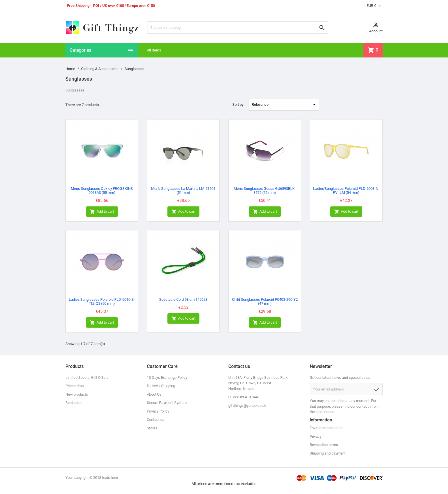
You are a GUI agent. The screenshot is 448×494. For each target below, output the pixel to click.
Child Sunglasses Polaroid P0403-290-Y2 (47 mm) (265, 301)
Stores (152, 428)
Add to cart (102, 212)
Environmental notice (327, 428)
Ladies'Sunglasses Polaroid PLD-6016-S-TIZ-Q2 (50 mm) (102, 301)
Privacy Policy (158, 411)
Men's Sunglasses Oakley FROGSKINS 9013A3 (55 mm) (102, 191)
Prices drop (75, 386)
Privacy (316, 436)
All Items (154, 50)
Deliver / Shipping (161, 386)
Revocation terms (324, 445)
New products (77, 394)
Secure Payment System (167, 403)
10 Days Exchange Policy (167, 378)
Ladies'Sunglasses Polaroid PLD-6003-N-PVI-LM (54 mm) (346, 191)
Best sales (74, 403)
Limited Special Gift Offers (87, 378)
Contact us (156, 420)
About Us (154, 394)
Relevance (285, 104)
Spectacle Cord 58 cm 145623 (183, 299)
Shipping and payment (328, 453)
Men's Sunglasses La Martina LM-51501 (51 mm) (183, 191)
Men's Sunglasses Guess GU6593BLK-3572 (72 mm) (265, 191)
